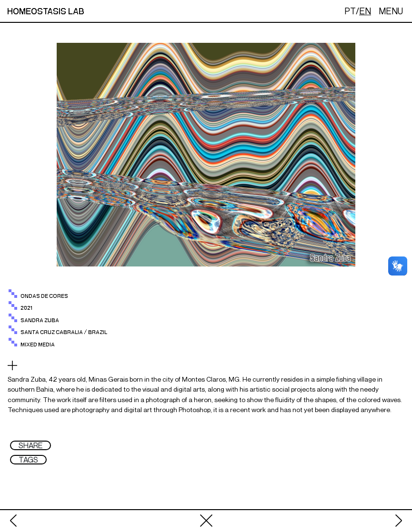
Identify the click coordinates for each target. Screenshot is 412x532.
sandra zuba (40, 320)
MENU (391, 11)
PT (350, 11)
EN (365, 11)
